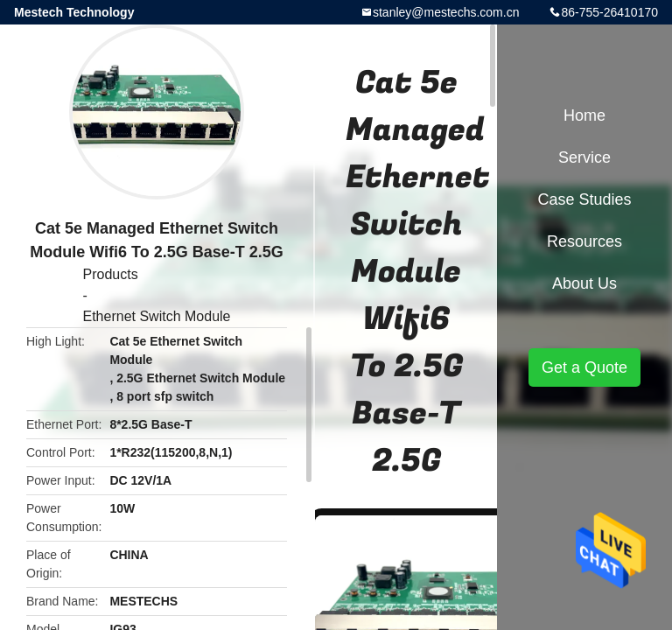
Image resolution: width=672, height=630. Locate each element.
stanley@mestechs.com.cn (446, 12)
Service (584, 157)
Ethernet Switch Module (157, 316)
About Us (584, 283)
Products (111, 274)
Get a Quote (584, 367)
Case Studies (584, 199)
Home (584, 115)
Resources (584, 241)
